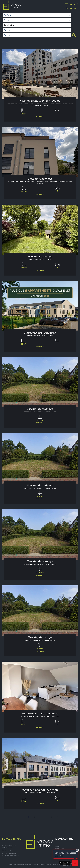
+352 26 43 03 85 (10, 853)
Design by (67, 864)
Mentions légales (31, 864)
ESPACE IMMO (12, 839)
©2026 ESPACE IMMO (15, 864)
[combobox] (37, 15)
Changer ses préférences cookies (50, 864)
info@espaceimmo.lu (12, 856)
